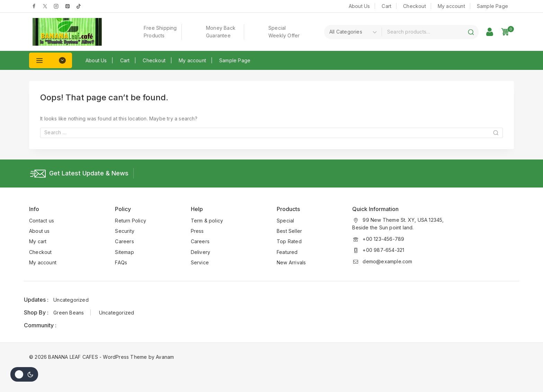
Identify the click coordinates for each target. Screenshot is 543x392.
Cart (386, 6)
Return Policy (131, 221)
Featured (287, 252)
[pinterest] (68, 6)
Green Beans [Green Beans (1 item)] (69, 313)
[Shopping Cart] (507, 32)
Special (285, 221)
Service (200, 262)
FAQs (121, 262)
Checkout (415, 6)
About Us (359, 6)
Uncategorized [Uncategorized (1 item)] (71, 300)
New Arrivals (291, 262)
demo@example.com (387, 261)
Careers (124, 241)
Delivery (201, 252)
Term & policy (207, 221)
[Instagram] (56, 6)
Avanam (165, 357)
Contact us (42, 221)
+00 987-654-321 (383, 250)
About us (39, 231)
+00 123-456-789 (383, 239)
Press (197, 231)
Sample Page (492, 6)
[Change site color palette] (24, 374)
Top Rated (289, 241)
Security (125, 231)
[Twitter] (45, 6)
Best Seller (289, 231)
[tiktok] (79, 6)
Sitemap (124, 252)
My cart (38, 241)
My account (451, 6)
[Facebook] (34, 6)
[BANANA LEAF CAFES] (67, 32)
